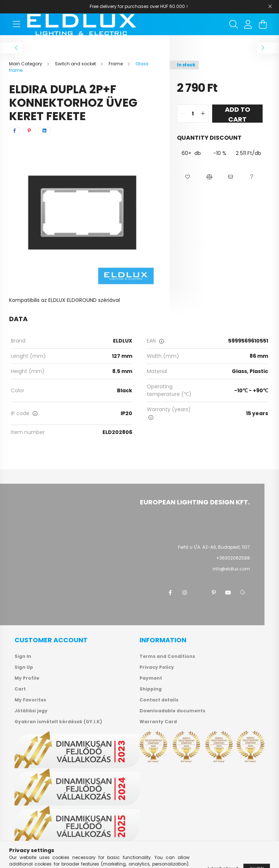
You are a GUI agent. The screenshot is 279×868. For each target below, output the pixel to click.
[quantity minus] (183, 114)
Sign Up (24, 667)
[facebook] (15, 131)
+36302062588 (233, 558)
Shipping (151, 689)
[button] (188, 177)
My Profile (27, 678)
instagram (185, 593)
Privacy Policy (157, 667)
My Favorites (30, 700)
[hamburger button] (16, 24)
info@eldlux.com (231, 569)
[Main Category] (26, 64)
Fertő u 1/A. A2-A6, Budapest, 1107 (214, 547)
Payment (151, 678)
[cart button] (263, 24)
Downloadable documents (172, 711)
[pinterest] (29, 131)
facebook (170, 593)
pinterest (214, 593)
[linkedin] (45, 131)
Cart (20, 689)
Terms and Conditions (167, 656)
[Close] (270, 7)
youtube (228, 593)
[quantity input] (193, 114)
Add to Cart (238, 114)
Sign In (23, 656)
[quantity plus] (203, 114)
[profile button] (248, 24)
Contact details (159, 700)
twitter (199, 593)
